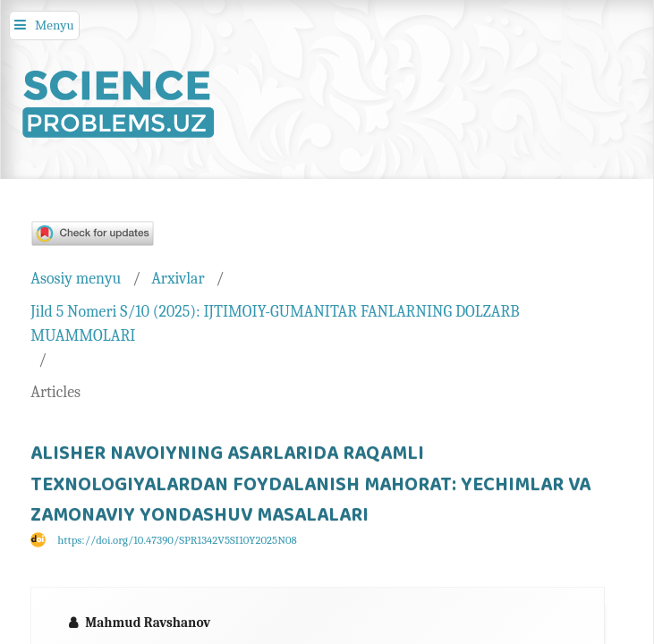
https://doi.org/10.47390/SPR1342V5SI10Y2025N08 (177, 540)
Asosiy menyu (76, 278)
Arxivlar (178, 278)
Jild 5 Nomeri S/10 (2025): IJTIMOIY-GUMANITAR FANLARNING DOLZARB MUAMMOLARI (275, 323)
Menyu (55, 25)
